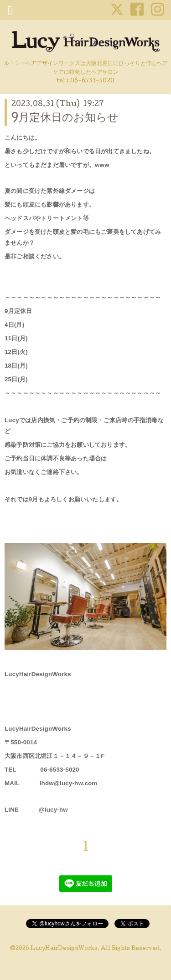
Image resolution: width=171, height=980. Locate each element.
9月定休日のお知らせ (65, 119)
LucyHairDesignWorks (64, 949)
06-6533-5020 (92, 81)
